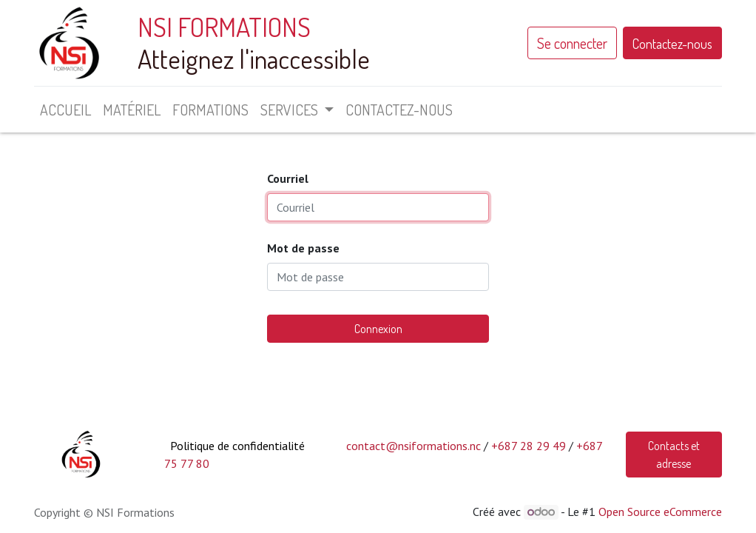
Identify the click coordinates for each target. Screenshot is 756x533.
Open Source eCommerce (660, 512)
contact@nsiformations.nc (414, 446)
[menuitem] (65, 110)
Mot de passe (303, 248)
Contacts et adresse (674, 455)
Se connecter (572, 43)
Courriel (288, 178)
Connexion (378, 329)
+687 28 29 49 (529, 446)
